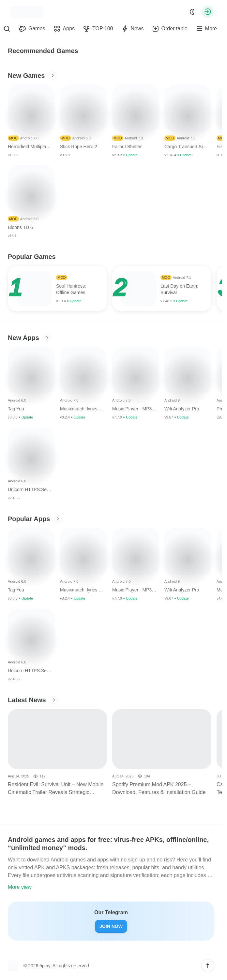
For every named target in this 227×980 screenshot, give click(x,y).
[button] (208, 966)
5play (45, 966)
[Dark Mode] (192, 12)
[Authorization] (208, 12)
